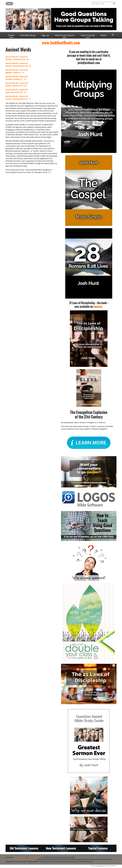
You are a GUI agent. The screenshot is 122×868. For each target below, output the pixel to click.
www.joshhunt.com (20, 857)
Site (77, 857)
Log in (9, 3)
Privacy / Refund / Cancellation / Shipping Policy (21, 859)
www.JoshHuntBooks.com (61, 43)
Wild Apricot (101, 866)
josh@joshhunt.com (34, 857)
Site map (95, 862)
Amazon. (98, 307)
